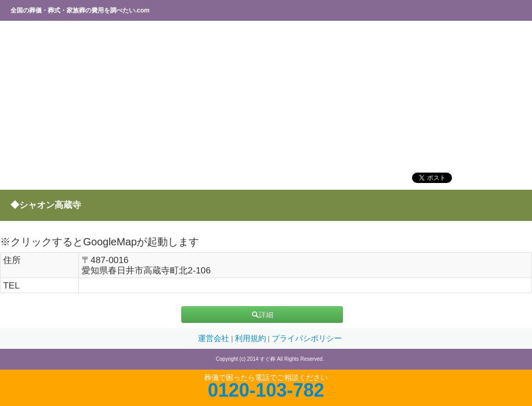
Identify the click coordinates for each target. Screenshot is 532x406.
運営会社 (215, 338)
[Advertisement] (266, 96)
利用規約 (251, 338)
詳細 (262, 315)
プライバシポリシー (307, 338)
